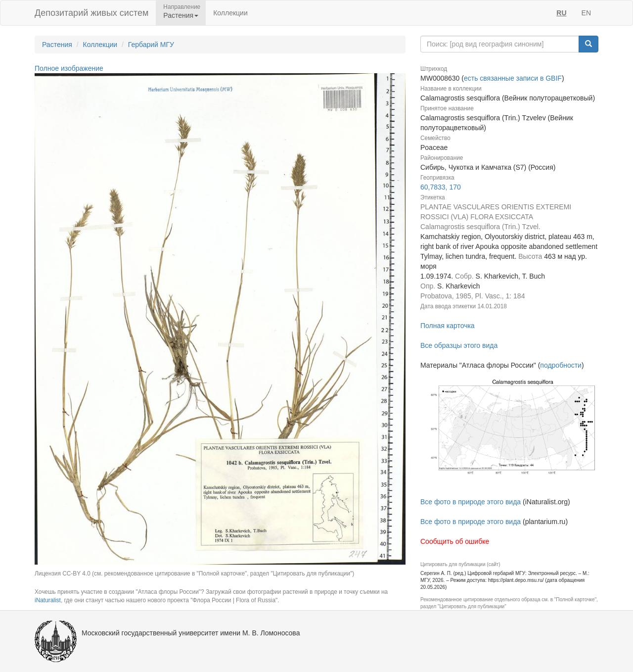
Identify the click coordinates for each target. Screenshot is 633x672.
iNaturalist (48, 600)
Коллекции (230, 13)
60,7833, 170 (441, 187)
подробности (561, 365)
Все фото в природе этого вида (471, 502)
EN (586, 13)
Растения (57, 45)
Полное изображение (69, 68)
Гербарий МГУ (151, 45)
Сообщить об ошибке (455, 541)
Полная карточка (448, 326)
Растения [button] (181, 15)
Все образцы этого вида (459, 345)
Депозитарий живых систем (91, 13)
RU (561, 13)
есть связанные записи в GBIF (513, 78)
